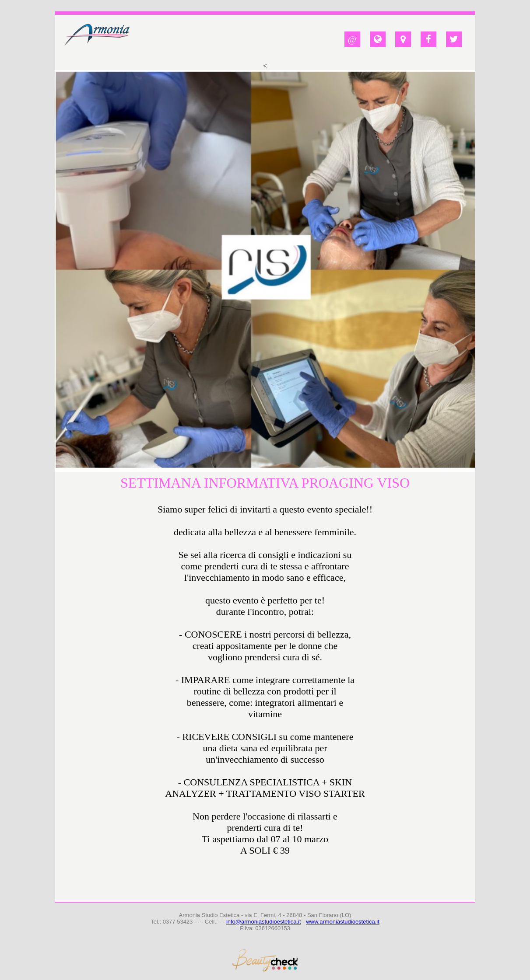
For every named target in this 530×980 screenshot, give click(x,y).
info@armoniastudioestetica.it (264, 922)
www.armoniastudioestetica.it (343, 922)
